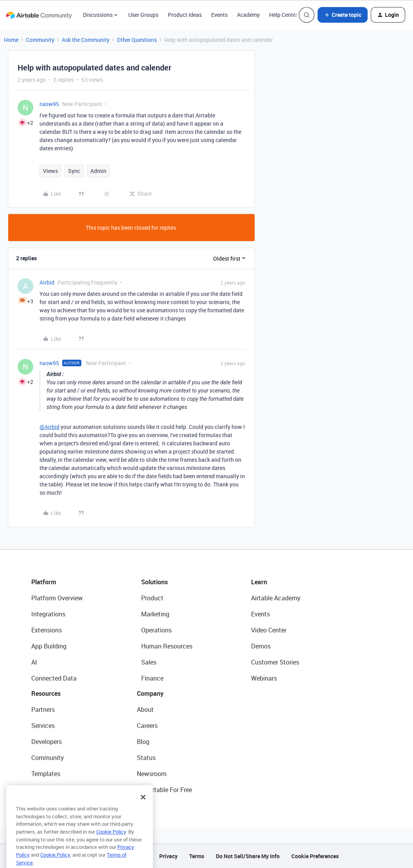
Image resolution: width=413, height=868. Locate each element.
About (145, 710)
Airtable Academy (276, 598)
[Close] (143, 808)
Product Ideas (185, 15)
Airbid (47, 282)
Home (11, 40)
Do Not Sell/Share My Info (248, 856)
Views (50, 171)
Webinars (264, 678)
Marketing (155, 614)
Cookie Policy (111, 842)
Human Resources (167, 646)
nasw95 (49, 104)
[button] (343, 15)
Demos (261, 646)
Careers (147, 726)
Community (40, 40)
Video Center (269, 630)
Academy (248, 15)
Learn (259, 582)
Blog (143, 742)
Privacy (168, 856)
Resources (46, 693)
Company (150, 693)
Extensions (47, 630)
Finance (152, 678)
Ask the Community (86, 40)
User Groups (143, 15)
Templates (46, 774)
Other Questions (137, 40)
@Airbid (49, 427)
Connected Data (54, 678)
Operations (156, 630)
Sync (74, 171)
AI (34, 662)
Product (152, 598)
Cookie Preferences (315, 856)
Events (219, 15)
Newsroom (152, 774)
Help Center (283, 15)
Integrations (48, 614)
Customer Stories (275, 662)
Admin (98, 171)
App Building (49, 646)
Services (43, 726)
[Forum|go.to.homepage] (39, 15)
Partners (43, 710)
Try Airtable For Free (164, 790)
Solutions (154, 582)
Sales (149, 662)
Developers (47, 742)
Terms (197, 856)
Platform (44, 582)
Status (146, 758)
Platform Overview (57, 598)
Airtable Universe (55, 790)
